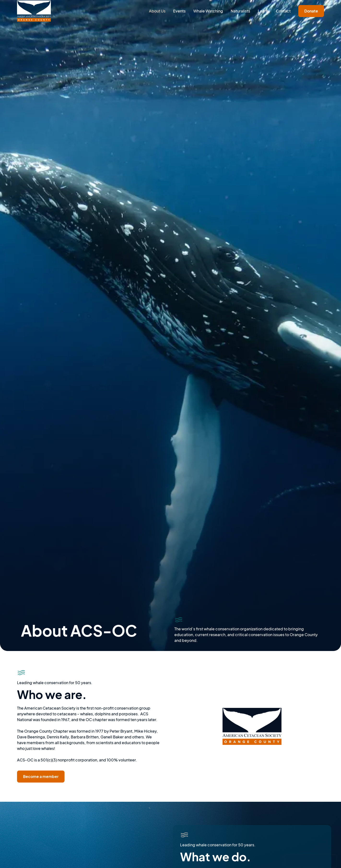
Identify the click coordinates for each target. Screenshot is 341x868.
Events (179, 11)
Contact (283, 11)
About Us (157, 11)
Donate (311, 11)
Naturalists (240, 11)
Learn (263, 11)
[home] (34, 11)
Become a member (41, 776)
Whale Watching (208, 11)
